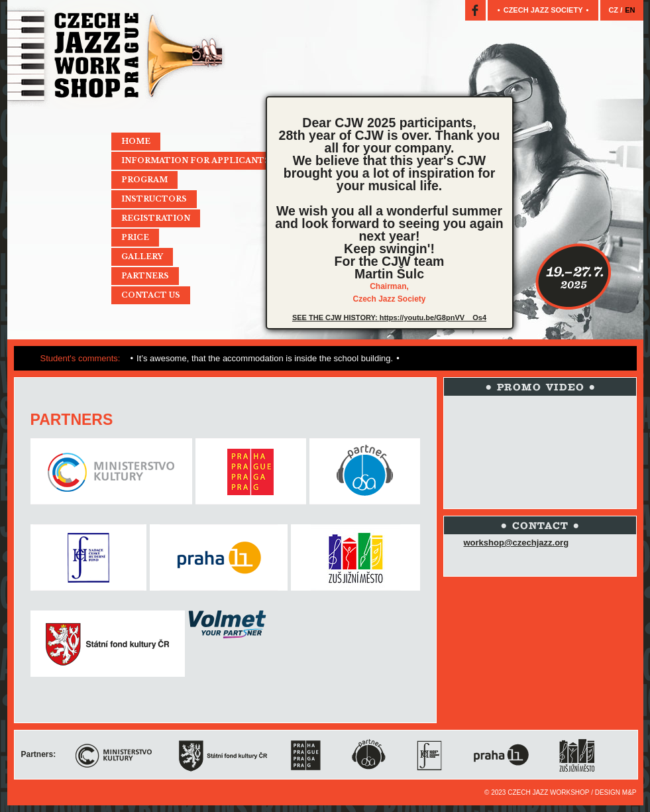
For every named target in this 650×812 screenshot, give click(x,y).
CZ (614, 10)
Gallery (142, 257)
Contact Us (151, 295)
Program (144, 180)
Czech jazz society (543, 10)
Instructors (154, 199)
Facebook (475, 10)
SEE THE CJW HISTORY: (336, 318)
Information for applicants (195, 160)
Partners (145, 276)
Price (135, 237)
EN (630, 10)
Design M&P (616, 792)
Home (136, 141)
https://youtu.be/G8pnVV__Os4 (433, 318)
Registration (156, 218)
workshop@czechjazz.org (516, 543)
